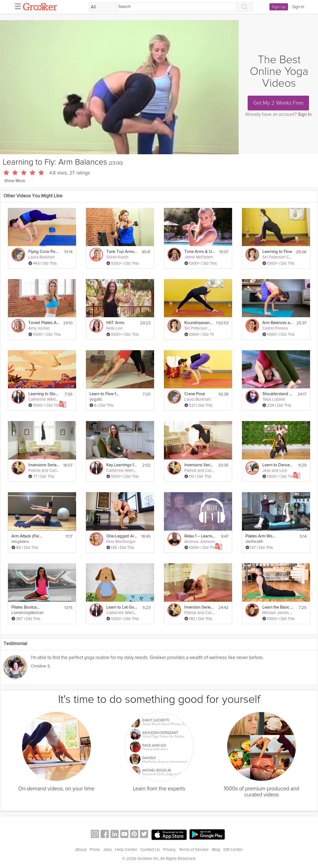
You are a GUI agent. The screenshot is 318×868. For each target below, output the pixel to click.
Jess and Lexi (275, 470)
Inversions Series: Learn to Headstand (200, 465)
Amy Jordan (39, 328)
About (81, 849)
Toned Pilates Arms (44, 323)
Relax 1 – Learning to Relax (200, 536)
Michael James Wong (281, 613)
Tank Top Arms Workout (122, 252)
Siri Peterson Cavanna (282, 257)
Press (95, 849)
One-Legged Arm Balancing (122, 536)
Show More (15, 181)
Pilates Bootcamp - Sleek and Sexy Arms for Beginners (27, 607)
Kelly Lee (115, 328)
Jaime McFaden (199, 257)
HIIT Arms (115, 323)
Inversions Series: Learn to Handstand (44, 465)
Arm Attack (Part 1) (27, 536)
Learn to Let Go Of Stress (122, 607)
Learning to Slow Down (44, 394)
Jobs (107, 849)
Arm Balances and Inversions (278, 323)
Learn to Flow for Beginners (105, 394)
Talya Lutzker (274, 399)
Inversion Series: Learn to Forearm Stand (200, 607)
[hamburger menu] (16, 6)
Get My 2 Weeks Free (278, 103)
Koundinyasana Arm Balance (199, 323)
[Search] (176, 7)
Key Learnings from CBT (122, 465)
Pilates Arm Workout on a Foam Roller (261, 536)
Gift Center (233, 849)
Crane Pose (195, 394)
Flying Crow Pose (44, 252)
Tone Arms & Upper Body (200, 252)
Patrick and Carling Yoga (50, 470)
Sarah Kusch (117, 257)
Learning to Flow (277, 252)
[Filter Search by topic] (103, 7)
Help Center (126, 849)
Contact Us (150, 849)
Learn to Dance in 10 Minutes (278, 465)
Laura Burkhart (41, 257)
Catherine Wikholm (45, 399)
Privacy (169, 849)
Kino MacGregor (121, 542)
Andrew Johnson (200, 542)
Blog (216, 849)
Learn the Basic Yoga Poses (278, 607)
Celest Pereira (275, 328)
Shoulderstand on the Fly (278, 394)
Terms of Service (194, 849)
